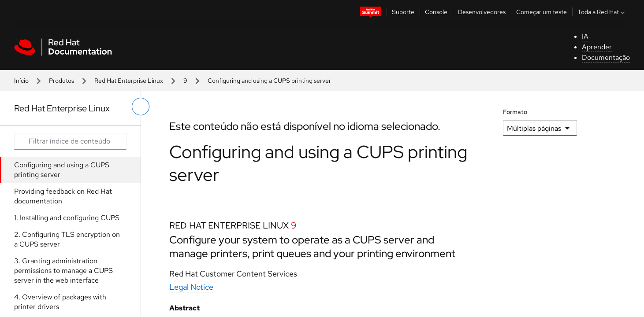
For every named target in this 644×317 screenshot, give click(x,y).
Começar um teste (542, 12)
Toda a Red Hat (602, 12)
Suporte (403, 12)
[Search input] (70, 141)
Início (21, 81)
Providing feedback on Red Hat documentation (63, 196)
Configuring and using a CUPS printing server (62, 170)
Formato (515, 112)
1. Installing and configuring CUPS (67, 218)
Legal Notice (191, 287)
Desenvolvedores (482, 12)
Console (436, 12)
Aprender (597, 47)
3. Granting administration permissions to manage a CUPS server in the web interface (63, 271)
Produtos (61, 81)
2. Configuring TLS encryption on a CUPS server (67, 239)
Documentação (606, 57)
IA (585, 36)
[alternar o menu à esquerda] (141, 107)
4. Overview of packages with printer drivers (60, 302)
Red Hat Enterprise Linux (129, 81)
